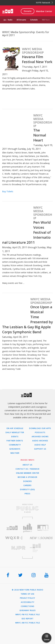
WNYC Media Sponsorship (33, 51)
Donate (28, 11)
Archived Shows (40, 437)
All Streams (21, 20)
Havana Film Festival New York (37, 59)
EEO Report (28, 619)
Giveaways (15, 449)
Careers (27, 485)
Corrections (28, 606)
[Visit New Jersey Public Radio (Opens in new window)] (14, 548)
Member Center (44, 11)
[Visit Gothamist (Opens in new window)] (27, 528)
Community (15, 445)
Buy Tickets (8, 191)
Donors (28, 481)
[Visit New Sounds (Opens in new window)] (41, 538)
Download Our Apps (40, 428)
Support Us (40, 449)
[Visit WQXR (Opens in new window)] (14, 538)
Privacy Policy (27, 598)
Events (15, 437)
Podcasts (40, 433)
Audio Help (40, 445)
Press (27, 494)
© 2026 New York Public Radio (28, 590)
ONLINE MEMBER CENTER (28, 473)
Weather (15, 453)
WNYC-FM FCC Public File (28, 615)
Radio (10, 20)
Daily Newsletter (15, 433)
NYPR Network (44, 3)
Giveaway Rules (28, 610)
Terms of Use (27, 594)
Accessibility (28, 602)
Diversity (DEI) (27, 490)
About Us (27, 465)
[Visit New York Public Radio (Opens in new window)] (27, 508)
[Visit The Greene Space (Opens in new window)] (41, 548)
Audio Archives (40, 441)
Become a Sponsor (27, 477)
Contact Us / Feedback (27, 469)
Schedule (34, 20)
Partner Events (15, 441)
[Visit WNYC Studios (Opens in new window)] (43, 528)
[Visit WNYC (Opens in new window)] (12, 528)
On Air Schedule (15, 428)
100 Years (46, 20)
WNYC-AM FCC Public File (28, 623)
